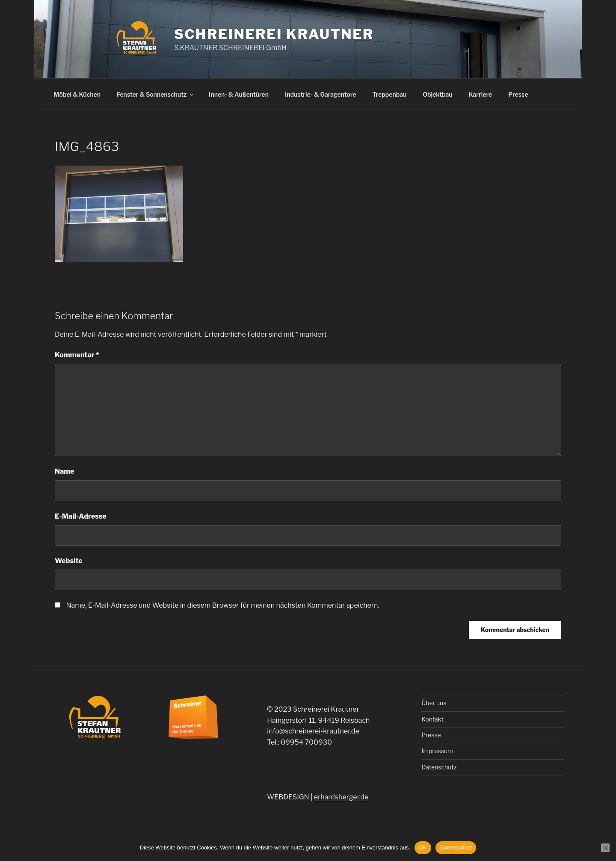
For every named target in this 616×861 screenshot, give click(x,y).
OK (423, 848)
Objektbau (437, 94)
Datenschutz (439, 767)
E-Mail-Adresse (81, 516)
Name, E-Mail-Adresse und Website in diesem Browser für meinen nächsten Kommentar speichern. (222, 605)
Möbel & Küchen (77, 94)
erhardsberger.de (341, 797)
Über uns (434, 703)
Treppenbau (389, 94)
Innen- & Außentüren (239, 94)
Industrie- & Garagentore (320, 94)
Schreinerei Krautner (274, 34)
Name (64, 471)
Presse (518, 94)
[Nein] (605, 848)
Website (69, 561)
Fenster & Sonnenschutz (156, 94)
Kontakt (432, 719)
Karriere (481, 94)
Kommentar (77, 355)
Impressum (437, 751)
